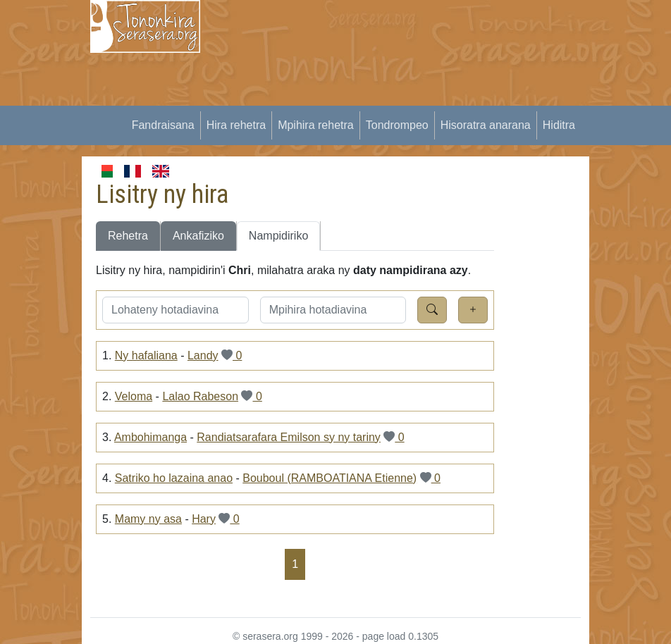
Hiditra (559, 125)
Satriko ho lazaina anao (174, 478)
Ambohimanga (150, 437)
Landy (203, 355)
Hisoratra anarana (486, 125)
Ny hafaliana (146, 355)
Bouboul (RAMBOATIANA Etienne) (330, 478)
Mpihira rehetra (316, 125)
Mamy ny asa (148, 519)
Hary (204, 519)
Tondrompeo (397, 125)
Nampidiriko (278, 236)
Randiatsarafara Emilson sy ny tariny (289, 437)
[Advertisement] (444, 99)
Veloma (134, 396)
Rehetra (128, 236)
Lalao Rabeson (200, 396)
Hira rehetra (236, 125)
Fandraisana (163, 125)
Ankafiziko (198, 236)
